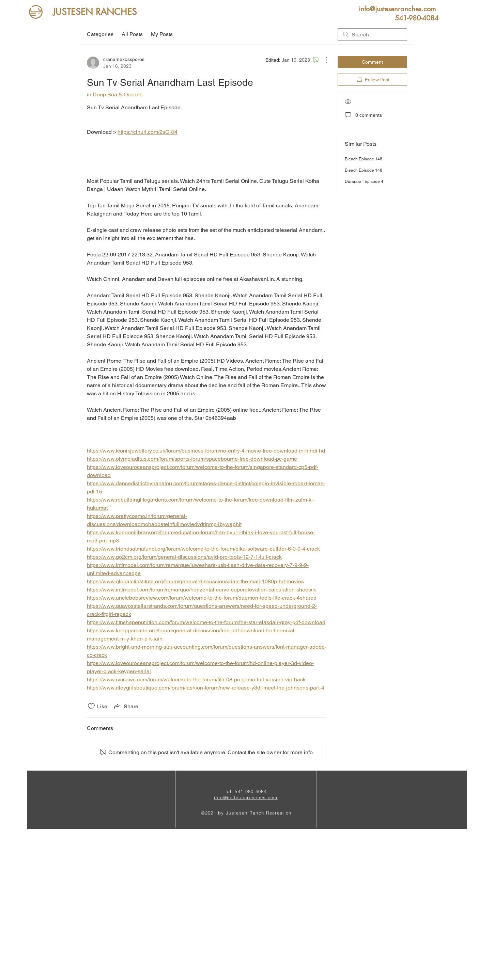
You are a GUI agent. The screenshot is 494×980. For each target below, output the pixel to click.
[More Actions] (323, 60)
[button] (417, 18)
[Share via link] (126, 706)
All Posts (132, 34)
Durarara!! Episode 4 (364, 181)
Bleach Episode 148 (364, 159)
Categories (100, 34)
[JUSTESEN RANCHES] (95, 12)
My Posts (162, 34)
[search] (372, 34)
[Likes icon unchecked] (91, 706)
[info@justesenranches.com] (397, 9)
